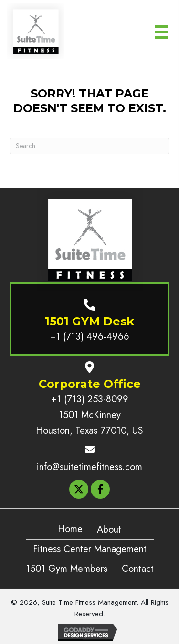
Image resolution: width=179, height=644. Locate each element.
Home (70, 529)
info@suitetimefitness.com (89, 467)
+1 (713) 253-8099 (90, 399)
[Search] (89, 146)
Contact (138, 569)
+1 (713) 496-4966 (90, 337)
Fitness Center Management (90, 549)
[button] (79, 489)
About (109, 530)
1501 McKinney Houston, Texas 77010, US (89, 423)
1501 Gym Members (67, 569)
